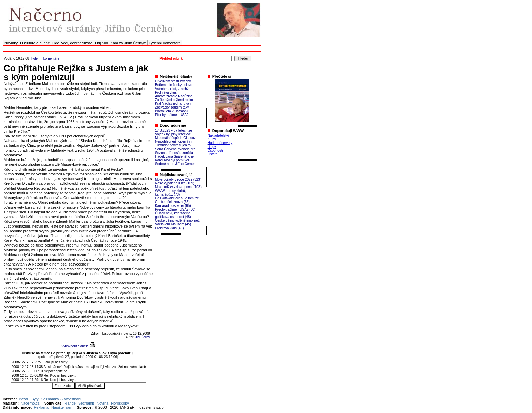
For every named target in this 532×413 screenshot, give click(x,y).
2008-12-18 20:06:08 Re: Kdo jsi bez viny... (78, 376)
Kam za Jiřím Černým (128, 43)
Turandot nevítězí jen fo (173, 145)
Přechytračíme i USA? (172, 115)
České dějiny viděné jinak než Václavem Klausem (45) (177, 222)
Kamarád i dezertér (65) (173, 206)
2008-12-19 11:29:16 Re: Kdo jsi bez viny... (78, 380)
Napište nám (62, 407)
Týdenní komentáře (165, 43)
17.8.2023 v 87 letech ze (174, 130)
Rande (70, 403)
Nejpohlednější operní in (173, 142)
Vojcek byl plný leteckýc (173, 134)
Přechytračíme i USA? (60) (175, 209)
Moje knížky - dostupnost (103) (178, 187)
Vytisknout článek (74, 346)
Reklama (41, 407)
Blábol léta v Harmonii (172, 111)
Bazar (24, 399)
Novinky (11, 43)
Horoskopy (120, 403)
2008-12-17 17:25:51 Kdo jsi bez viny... (78, 363)
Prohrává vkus (166, 92)
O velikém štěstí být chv (173, 81)
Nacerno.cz (30, 403)
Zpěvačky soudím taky (172, 107)
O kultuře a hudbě (35, 43)
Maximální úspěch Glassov (175, 138)
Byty (35, 399)
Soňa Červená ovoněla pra (175, 149)
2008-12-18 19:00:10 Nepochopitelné (78, 371)
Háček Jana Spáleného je (174, 156)
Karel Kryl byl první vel (172, 160)
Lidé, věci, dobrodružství (72, 43)
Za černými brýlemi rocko (174, 100)
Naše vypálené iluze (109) (175, 183)
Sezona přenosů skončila (174, 153)
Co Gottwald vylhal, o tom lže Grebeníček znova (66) (177, 200)
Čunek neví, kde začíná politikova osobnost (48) (173, 215)
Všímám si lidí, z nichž (172, 89)
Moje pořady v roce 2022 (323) (178, 180)
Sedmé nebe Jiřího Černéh (175, 164)
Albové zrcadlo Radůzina (174, 96)
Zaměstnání (72, 399)
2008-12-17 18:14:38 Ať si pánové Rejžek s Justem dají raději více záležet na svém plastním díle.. (78, 367)
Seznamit (86, 403)
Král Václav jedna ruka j (173, 104)
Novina (102, 403)
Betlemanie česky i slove (174, 85)
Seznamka (50, 399)
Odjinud (101, 43)
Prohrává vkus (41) (169, 228)
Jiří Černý (143, 337)
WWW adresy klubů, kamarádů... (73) (170, 193)
